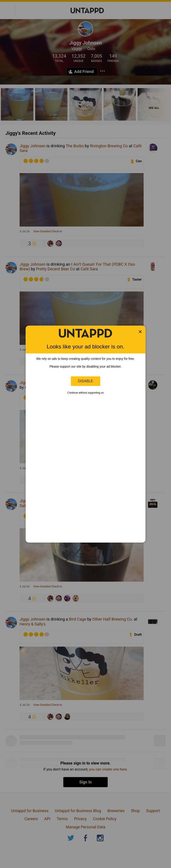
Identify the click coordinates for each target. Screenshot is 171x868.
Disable (85, 381)
